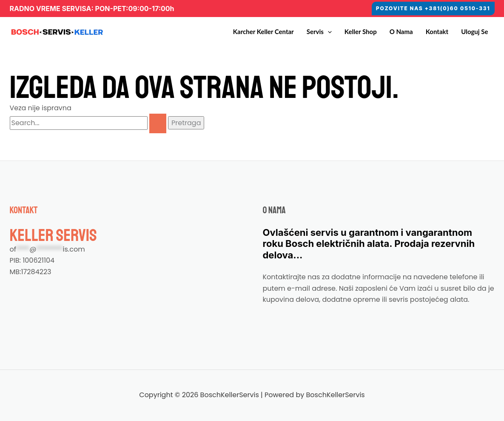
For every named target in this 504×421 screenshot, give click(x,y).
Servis (319, 32)
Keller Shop (361, 32)
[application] (328, 32)
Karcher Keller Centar (263, 32)
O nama (401, 32)
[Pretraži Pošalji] (158, 123)
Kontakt (437, 32)
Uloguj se (474, 32)
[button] (433, 9)
